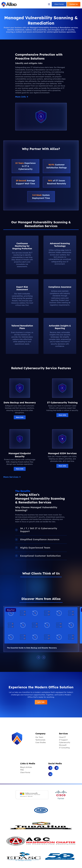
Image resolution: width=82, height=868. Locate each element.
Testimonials (40, 740)
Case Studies (41, 742)
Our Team (39, 737)
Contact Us (74, 4)
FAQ (22, 770)
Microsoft (63, 745)
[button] (3, 580)
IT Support (63, 740)
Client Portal (59, 4)
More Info (21, 97)
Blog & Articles (26, 767)
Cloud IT (62, 737)
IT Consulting (64, 748)
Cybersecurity (65, 742)
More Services (11, 477)
